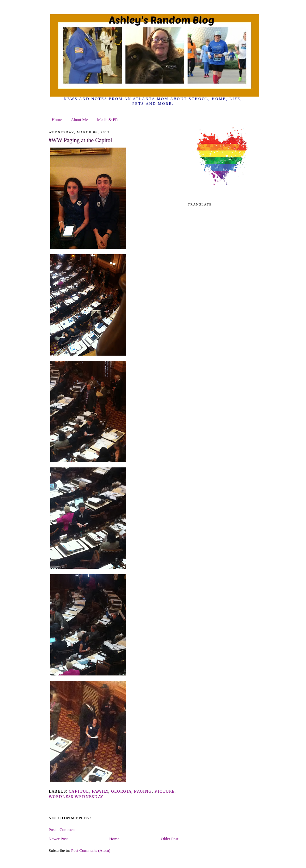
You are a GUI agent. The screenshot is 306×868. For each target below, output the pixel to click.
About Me (79, 120)
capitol (79, 791)
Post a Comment (62, 830)
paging (143, 791)
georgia (121, 791)
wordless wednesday (76, 797)
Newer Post (58, 839)
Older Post (169, 839)
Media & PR (108, 120)
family (100, 791)
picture (165, 791)
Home (57, 120)
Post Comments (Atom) (91, 850)
